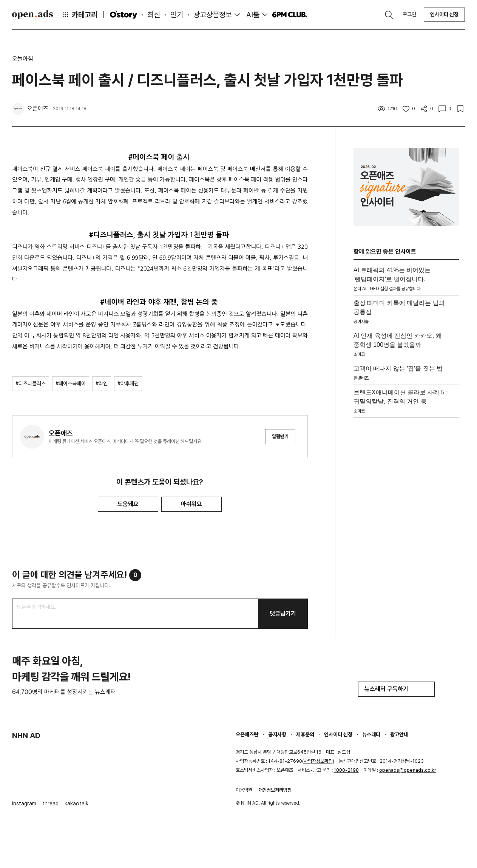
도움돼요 (128, 504)
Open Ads (32, 15)
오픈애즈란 (247, 734)
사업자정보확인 (318, 761)
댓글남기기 (283, 613)
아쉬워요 (191, 504)
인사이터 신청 (444, 14)
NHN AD (26, 736)
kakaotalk (76, 803)
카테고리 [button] (80, 15)
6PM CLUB (289, 15)
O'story (123, 15)
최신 (154, 15)
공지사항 (277, 734)
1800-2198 (346, 770)
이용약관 (244, 790)
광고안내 (399, 734)
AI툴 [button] (253, 15)
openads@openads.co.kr (408, 770)
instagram (24, 803)
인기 (177, 15)
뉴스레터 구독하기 (396, 689)
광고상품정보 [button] (213, 15)
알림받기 (280, 436)
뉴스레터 (371, 734)
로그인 (409, 14)
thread (50, 803)
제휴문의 (305, 734)
